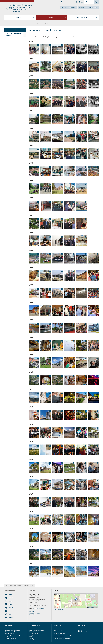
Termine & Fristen (58, 630)
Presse (55, 632)
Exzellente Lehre (9, 633)
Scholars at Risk (33, 633)
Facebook (11, 598)
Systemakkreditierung (11, 638)
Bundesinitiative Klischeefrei (12, 630)
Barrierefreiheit (33, 615)
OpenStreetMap (90, 607)
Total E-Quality (9, 640)
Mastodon (11, 608)
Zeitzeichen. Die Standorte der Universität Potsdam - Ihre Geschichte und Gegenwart (23, 23)
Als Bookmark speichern (84, 632)
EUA (30, 635)
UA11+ (31, 640)
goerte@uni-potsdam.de (39, 609)
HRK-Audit (8, 635)
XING (10, 614)
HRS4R (7, 637)
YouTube (11, 618)
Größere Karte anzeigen (59, 609)
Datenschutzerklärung (35, 613)
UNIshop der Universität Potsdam (62, 635)
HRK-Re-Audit (16, 635)
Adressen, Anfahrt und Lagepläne (62, 638)
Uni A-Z (73, 2)
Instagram (11, 601)
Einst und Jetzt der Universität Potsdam (14, 34)
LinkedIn (11, 604)
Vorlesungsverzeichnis (59, 637)
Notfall (69, 2)
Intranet (65, 2)
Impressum (32, 611)
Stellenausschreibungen (59, 633)
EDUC (31, 637)
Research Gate (12, 611)
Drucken (80, 630)
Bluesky (10, 594)
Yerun (31, 638)
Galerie (43, 23)
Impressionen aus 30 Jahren (52, 23)
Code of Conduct (9, 632)
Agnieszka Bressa (27, 585)
